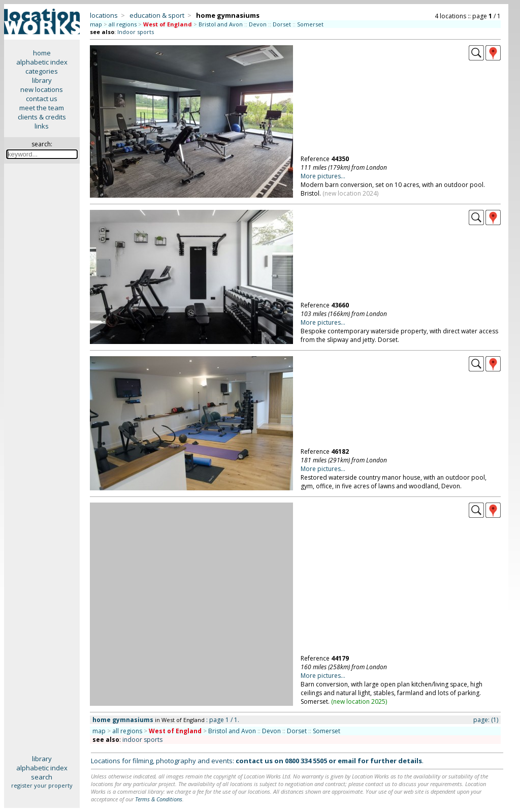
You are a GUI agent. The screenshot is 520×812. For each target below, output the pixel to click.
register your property (42, 785)
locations (104, 15)
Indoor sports (136, 32)
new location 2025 (359, 701)
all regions (123, 24)
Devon (258, 24)
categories (42, 71)
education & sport (157, 15)
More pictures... (323, 176)
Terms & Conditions (159, 799)
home (42, 53)
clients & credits (42, 117)
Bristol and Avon (221, 24)
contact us (42, 99)
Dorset (282, 24)
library (42, 80)
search (42, 777)
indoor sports (142, 740)
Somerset (310, 24)
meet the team (42, 108)
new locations (42, 89)
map (96, 24)
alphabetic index (42, 62)
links (42, 126)
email (347, 761)
